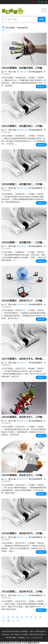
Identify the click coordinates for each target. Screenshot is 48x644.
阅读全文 (41, 87)
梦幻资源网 (10, 28)
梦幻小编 (12, 72)
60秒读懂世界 (23, 28)
